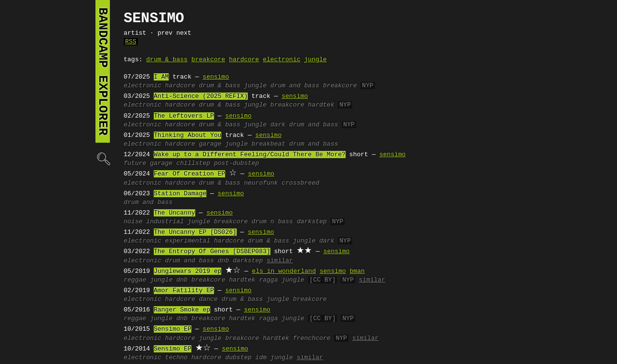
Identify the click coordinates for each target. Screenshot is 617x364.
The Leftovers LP (184, 116)
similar (280, 261)
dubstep (238, 358)
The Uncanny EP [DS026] (195, 232)
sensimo (216, 77)
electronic (282, 60)
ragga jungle (282, 280)
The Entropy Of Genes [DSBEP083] (212, 252)
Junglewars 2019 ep (188, 271)
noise (133, 222)
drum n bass (272, 222)
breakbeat (268, 144)
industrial (165, 222)
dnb (223, 261)
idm (261, 358)
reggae (135, 280)
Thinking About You (188, 135)
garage (210, 144)
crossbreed (300, 183)
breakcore (208, 60)
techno (176, 358)
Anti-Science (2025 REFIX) (201, 96)
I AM (161, 77)
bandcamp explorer (103, 71)
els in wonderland (284, 271)
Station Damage (180, 194)
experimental (188, 241)
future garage (148, 163)
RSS (131, 42)
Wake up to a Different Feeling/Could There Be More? (250, 155)
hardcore (244, 60)
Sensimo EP (173, 329)
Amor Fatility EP (184, 291)
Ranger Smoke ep (182, 310)
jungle (315, 60)
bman (357, 271)
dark (278, 125)
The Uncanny (174, 213)
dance (208, 299)
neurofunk (261, 183)
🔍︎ (103, 158)
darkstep (311, 222)
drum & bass (167, 60)
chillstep (193, 163)
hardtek (321, 105)
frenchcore (312, 338)
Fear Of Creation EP (189, 174)
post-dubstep (237, 163)
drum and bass (295, 86)
